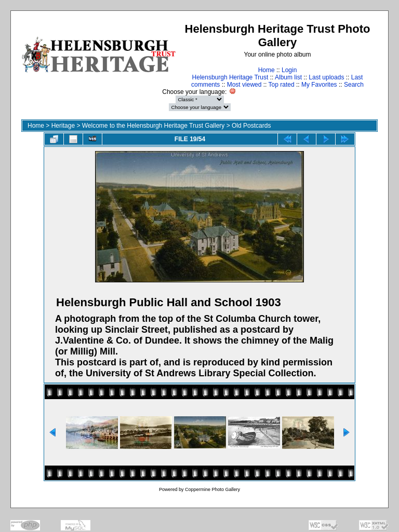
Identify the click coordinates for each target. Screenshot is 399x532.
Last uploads (326, 77)
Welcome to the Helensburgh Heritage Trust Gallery (154, 126)
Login (289, 70)
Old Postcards (251, 126)
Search (354, 85)
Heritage (63, 126)
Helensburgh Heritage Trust (230, 77)
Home (267, 70)
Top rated (282, 85)
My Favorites (319, 85)
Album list (288, 77)
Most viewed (244, 85)
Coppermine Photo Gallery (212, 489)
